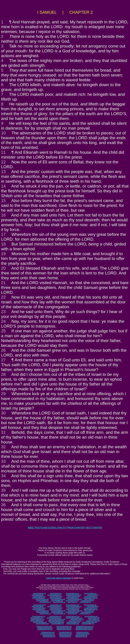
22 (3, 297)
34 (3, 476)
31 (3, 432)
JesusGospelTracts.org (65, 634)
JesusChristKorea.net (73, 608)
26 (3, 350)
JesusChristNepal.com (37, 621)
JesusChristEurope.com (73, 616)
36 (3, 505)
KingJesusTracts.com (49, 635)
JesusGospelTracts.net (83, 634)
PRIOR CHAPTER (76, 528)
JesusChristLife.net (93, 606)
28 (3, 374)
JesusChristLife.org (45, 602)
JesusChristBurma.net (72, 609)
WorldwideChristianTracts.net (84, 629)
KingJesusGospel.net (87, 612)
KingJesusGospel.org (87, 601)
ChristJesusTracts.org (65, 632)
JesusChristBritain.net (90, 605)
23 (3, 312)
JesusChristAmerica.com (54, 618)
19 (3, 254)
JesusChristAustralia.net (75, 611)
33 (3, 461)
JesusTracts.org (72, 602)
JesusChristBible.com (58, 624)
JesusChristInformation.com (74, 618)
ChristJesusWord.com (73, 624)
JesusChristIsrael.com (39, 616)
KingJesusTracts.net (81, 635)
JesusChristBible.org (57, 601)
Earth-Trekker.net (89, 611)
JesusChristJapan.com (73, 622)
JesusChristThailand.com (57, 622)
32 (3, 447)
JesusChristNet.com (94, 618)
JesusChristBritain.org (90, 593)
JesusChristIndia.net (55, 609)
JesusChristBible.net (57, 612)
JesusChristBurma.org (72, 598)
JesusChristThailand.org (58, 599)
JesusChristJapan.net (91, 608)
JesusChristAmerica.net (54, 606)
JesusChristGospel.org (72, 601)
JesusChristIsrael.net (40, 605)
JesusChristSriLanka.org (91, 598)
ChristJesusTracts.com (48, 632)
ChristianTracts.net (85, 614)
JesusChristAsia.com (55, 616)
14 (3, 186)
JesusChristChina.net (56, 608)
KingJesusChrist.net (81, 636)
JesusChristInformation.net (74, 606)
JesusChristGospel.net (72, 612)
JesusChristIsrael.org (40, 593)
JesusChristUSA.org (38, 595)
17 (3, 234)
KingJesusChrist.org (65, 636)
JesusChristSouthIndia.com (56, 621)
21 (3, 283)
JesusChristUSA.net (37, 606)
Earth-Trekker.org (89, 599)
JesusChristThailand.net (58, 611)
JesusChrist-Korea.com (77, 619)
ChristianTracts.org (85, 602)
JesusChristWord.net (43, 612)
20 (3, 268)
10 (3, 133)
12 (3, 162)
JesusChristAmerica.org (54, 595)
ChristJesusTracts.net (82, 632)
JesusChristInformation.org (74, 595)
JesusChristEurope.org (72, 593)
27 (3, 360)
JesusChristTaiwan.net (42, 611)
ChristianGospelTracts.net (45, 629)
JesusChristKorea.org (73, 596)
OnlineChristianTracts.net (64, 629)
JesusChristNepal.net (39, 609)
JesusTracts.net (72, 614)
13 (3, 172)
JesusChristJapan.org (91, 596)
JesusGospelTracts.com (47, 634)
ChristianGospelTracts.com (44, 626)
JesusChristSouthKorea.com (57, 619)
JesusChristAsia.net (56, 605)
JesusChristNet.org (93, 595)
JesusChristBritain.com (91, 616)
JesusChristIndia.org (55, 598)
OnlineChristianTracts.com (64, 626)
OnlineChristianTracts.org (64, 628)
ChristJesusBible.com (88, 624)
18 (3, 244)
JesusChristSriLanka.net (91, 609)
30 (3, 413)
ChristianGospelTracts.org (45, 628)
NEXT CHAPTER (94, 528)
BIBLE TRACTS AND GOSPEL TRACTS (47, 528)
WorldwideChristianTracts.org (84, 628)
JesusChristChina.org (56, 596)
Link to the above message (58, 578)
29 (3, 394)
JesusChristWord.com (42, 624)
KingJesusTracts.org (65, 635)
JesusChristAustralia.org (75, 599)
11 (3, 152)
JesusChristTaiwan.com (40, 622)
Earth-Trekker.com (94, 619)
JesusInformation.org (59, 602)
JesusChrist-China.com (93, 621)
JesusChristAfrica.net (39, 608)
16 (3, 215)
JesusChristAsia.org (56, 593)
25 (3, 331)
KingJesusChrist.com (49, 636)
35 (3, 490)
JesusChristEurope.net (72, 605)
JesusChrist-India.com (75, 621)
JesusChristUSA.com (37, 618)
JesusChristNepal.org (38, 598)
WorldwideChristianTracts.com (85, 626)
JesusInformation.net (59, 614)
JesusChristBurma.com (37, 619)
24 (3, 321)
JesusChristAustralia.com (90, 622)
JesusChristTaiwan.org (42, 599)
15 (3, 201)
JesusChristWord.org (42, 601)
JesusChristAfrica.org (39, 596)
